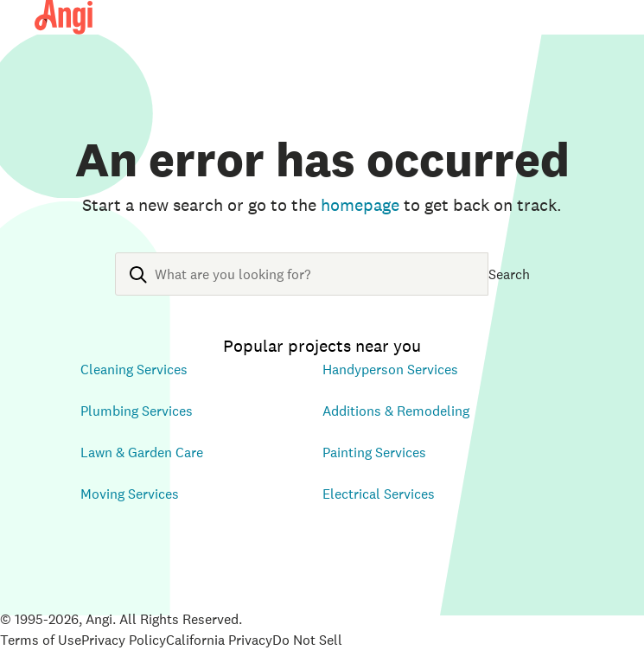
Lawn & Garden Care (142, 452)
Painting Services (374, 452)
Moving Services (130, 494)
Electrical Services (379, 494)
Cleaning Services (134, 369)
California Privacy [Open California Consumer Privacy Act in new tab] (219, 640)
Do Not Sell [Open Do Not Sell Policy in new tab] (307, 640)
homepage (360, 205)
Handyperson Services (390, 369)
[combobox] (302, 288)
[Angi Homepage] (64, 17)
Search (509, 274)
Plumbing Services (137, 411)
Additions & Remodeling (396, 411)
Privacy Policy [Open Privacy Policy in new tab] (124, 640)
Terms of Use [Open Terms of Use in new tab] (41, 640)
